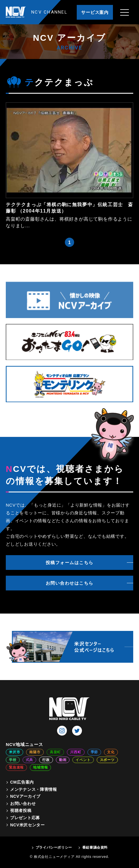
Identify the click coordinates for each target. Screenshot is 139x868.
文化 (111, 752)
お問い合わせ (23, 804)
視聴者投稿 (21, 810)
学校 (13, 760)
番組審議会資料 (95, 847)
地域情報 (40, 767)
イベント (83, 760)
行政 (46, 760)
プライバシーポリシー (54, 847)
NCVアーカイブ (25, 796)
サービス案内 (95, 12)
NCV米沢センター (28, 825)
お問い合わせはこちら (70, 583)
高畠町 (55, 752)
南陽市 (35, 752)
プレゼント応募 (25, 818)
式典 (30, 760)
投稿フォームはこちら (70, 563)
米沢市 (14, 752)
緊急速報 (16, 767)
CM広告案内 (22, 782)
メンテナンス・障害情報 (34, 789)
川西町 (76, 752)
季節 (94, 752)
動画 (63, 760)
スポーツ (107, 760)
